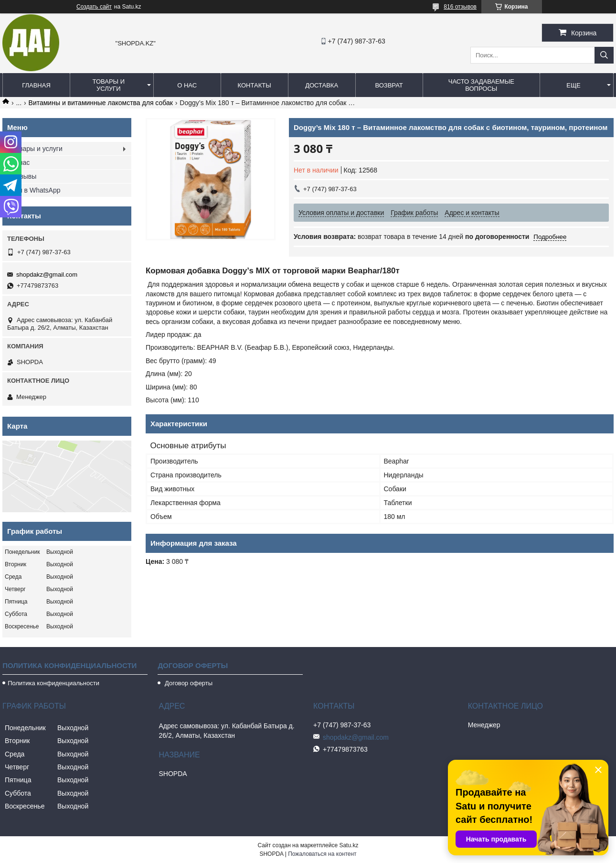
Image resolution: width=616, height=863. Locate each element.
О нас (187, 85)
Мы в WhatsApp (36, 190)
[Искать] (604, 55)
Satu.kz (349, 845)
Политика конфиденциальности (53, 683)
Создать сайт (94, 7)
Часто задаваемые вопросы (481, 85)
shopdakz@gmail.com (47, 275)
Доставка (322, 85)
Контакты (255, 85)
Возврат (389, 85)
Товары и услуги (109, 85)
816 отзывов (460, 7)
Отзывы (24, 176)
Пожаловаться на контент (322, 854)
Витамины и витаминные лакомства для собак (101, 103)
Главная (36, 85)
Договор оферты (188, 683)
